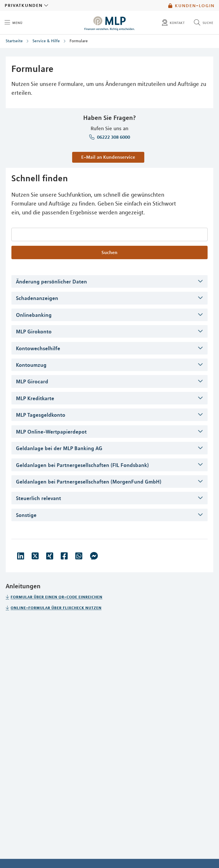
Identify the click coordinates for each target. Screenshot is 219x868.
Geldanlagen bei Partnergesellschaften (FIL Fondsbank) (82, 465)
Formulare (79, 41)
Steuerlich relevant (38, 498)
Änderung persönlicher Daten (51, 281)
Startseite (14, 41)
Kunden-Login (191, 5)
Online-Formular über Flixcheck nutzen (56, 607)
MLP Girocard (32, 381)
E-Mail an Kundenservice (108, 157)
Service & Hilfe (46, 41)
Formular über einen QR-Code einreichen (56, 597)
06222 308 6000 (113, 137)
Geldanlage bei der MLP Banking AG (59, 448)
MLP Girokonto (34, 331)
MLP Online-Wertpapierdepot (51, 432)
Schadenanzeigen (37, 298)
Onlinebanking (34, 315)
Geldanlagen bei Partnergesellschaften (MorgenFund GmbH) (89, 482)
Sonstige (26, 515)
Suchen (109, 252)
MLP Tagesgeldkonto (41, 415)
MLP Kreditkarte (35, 398)
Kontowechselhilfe (38, 348)
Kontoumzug (31, 365)
